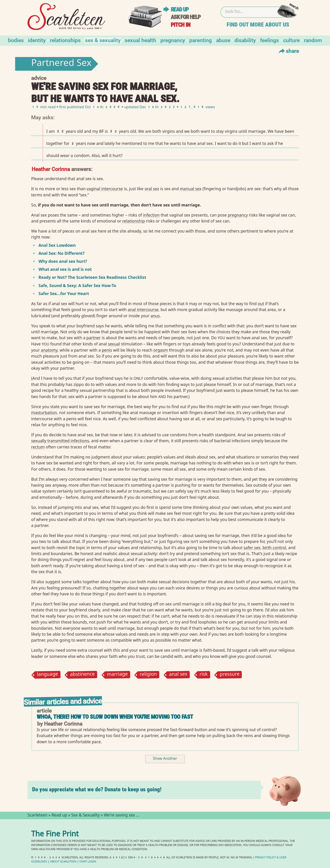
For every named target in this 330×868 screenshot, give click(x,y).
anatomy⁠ (49, 350)
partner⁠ (93, 338)
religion (148, 675)
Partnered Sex (61, 64)
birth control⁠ (274, 548)
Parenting (201, 40)
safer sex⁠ (252, 548)
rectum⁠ (38, 447)
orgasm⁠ (161, 350)
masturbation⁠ (44, 412)
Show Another (165, 759)
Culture (291, 40)
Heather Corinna (51, 169)
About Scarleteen (63, 862)
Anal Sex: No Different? (62, 253)
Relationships (65, 40)
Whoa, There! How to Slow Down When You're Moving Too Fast (115, 717)
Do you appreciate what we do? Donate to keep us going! (97, 789)
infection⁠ (151, 215)
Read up (180, 9)
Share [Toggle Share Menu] (288, 51)
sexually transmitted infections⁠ (60, 441)
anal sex (178, 675)
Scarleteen (37, 816)
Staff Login (88, 862)
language (47, 675)
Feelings (269, 40)
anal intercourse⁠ (143, 309)
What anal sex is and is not (65, 269)
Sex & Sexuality (103, 40)
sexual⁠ (114, 344)
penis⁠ (107, 350)
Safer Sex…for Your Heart (64, 293)
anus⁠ (155, 316)
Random (313, 40)
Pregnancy (173, 40)
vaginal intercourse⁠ (105, 189)
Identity (37, 40)
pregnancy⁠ (238, 215)
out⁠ (261, 304)
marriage (117, 675)
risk (203, 675)
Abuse (223, 40)
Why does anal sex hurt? (63, 261)
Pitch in (181, 25)
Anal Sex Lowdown (57, 245)
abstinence (82, 675)
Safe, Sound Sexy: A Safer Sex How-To (77, 285)
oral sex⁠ (152, 189)
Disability (245, 40)
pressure (230, 675)
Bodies (16, 40)
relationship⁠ (134, 221)
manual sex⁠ (191, 189)
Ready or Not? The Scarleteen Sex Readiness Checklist (92, 277)
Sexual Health (140, 40)
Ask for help (186, 17)
